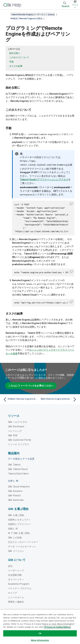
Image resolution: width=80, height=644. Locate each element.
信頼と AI (13, 528)
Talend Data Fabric (18, 473)
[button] (71, 203)
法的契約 (12, 626)
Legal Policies (41, 626)
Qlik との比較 (15, 537)
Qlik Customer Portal (19, 439)
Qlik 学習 (13, 435)
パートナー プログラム (20, 588)
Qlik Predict (14, 495)
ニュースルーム (16, 597)
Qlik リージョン (16, 551)
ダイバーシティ (16, 579)
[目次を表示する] (6, 14)
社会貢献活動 (15, 575)
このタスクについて (19, 57)
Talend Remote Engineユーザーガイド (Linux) (33, 14)
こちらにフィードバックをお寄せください (31, 385)
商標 (44, 631)
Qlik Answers (15, 491)
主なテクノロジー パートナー (23, 542)
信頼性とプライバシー (19, 524)
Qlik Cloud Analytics (19, 486)
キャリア (13, 592)
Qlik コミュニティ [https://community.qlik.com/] (41, 618)
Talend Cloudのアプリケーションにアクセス (44, 179)
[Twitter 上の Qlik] (57, 618)
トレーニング (15, 431)
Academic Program (19, 584)
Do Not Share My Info (62, 631)
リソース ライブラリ (19, 444)
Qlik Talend (14, 464)
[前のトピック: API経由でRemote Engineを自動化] (21, 399)
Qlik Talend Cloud (18, 469)
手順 (11, 62)
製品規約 (25, 626)
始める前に (15, 53)
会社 (10, 566)
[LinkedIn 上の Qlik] (63, 618)
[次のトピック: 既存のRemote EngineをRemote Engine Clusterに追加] (59, 399)
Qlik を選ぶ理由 (16, 515)
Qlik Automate (16, 500)
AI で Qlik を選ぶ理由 (19, 533)
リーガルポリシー (16, 631)
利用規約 (33, 631)
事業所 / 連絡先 (16, 601)
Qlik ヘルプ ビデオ (18, 422)
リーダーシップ (16, 570)
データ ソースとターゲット (22, 546)
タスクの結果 (16, 66)
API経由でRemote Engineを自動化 (26, 18)
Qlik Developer (16, 426)
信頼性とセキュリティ (19, 519)
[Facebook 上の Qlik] (69, 618)
